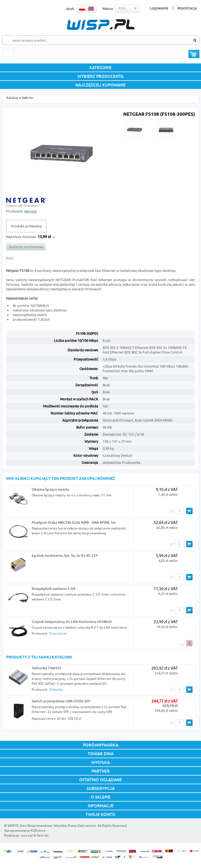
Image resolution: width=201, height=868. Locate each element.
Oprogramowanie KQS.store (25, 830)
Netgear (31, 211)
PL (82, 9)
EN (91, 9)
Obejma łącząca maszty (50, 489)
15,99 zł (44, 237)
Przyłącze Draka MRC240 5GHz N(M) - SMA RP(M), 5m (74, 522)
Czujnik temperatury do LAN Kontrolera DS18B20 (72, 622)
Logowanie (159, 8)
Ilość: (10, 258)
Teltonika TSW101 (46, 668)
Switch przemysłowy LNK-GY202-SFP (61, 701)
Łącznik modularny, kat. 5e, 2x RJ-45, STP (65, 555)
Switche (27, 98)
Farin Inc (43, 835)
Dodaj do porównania (26, 247)
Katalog (12, 98)
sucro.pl (27, 835)
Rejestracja (187, 8)
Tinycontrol (58, 633)
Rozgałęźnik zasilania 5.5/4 (54, 589)
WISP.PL (101, 25)
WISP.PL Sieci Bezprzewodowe (30, 826)
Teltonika (56, 689)
